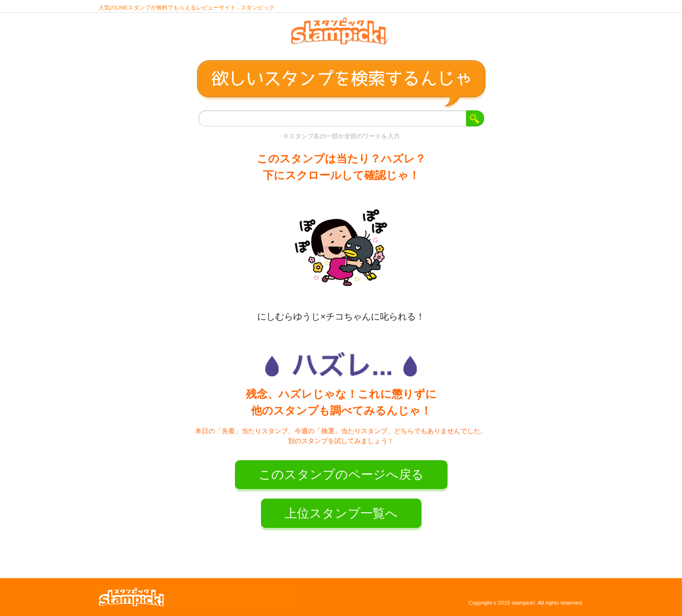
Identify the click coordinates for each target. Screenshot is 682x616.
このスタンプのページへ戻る (341, 474)
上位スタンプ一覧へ (341, 513)
